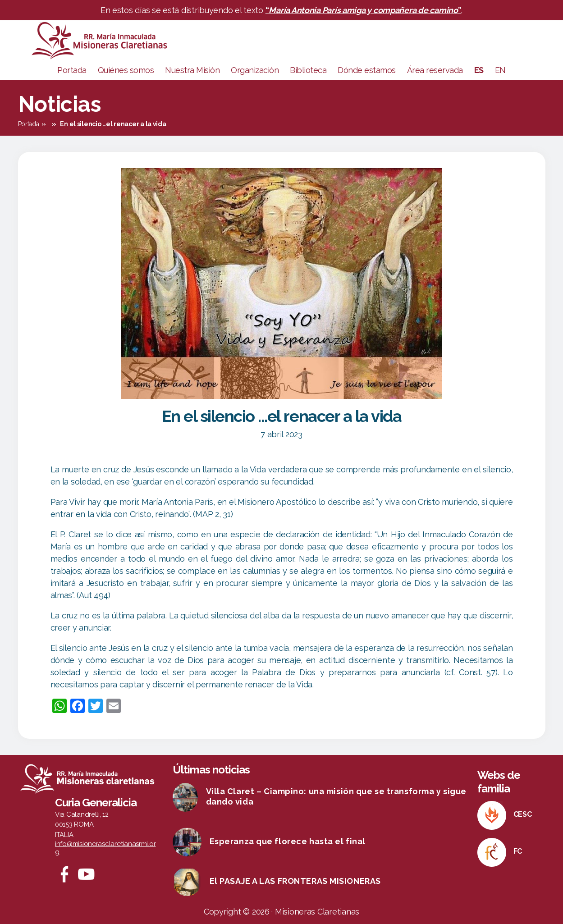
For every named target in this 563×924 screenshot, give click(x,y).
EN (500, 70)
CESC (523, 814)
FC (518, 851)
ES (479, 70)
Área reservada (435, 70)
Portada (72, 70)
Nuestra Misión (192, 70)
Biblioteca (308, 70)
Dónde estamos (367, 70)
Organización (255, 70)
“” (364, 10)
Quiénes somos (126, 70)
